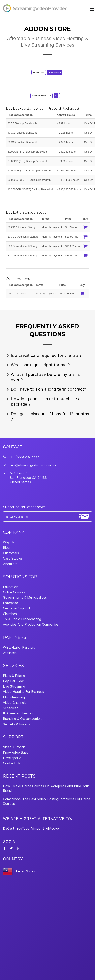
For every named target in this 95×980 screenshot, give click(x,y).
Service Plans (39, 72)
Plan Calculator (39, 96)
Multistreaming (14, 697)
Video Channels (15, 703)
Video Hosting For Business (24, 692)
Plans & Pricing (14, 676)
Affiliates (10, 653)
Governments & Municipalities (25, 597)
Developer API (14, 758)
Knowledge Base (16, 752)
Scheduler (10, 708)
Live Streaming (14, 686)
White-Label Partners (19, 647)
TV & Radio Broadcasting (22, 619)
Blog (6, 548)
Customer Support (17, 608)
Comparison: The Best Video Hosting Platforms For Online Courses (47, 801)
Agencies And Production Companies (31, 624)
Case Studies (13, 558)
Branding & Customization (22, 719)
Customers (11, 553)
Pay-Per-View (13, 681)
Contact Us (12, 763)
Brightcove (51, 828)
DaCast (9, 828)
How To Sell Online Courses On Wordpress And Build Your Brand (46, 788)
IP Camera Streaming (19, 713)
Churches (10, 614)
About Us (10, 564)
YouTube (23, 828)
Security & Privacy (17, 724)
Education (11, 587)
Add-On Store (55, 72)
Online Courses (14, 592)
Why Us (9, 542)
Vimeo (36, 828)
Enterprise (10, 603)
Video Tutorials (14, 747)
